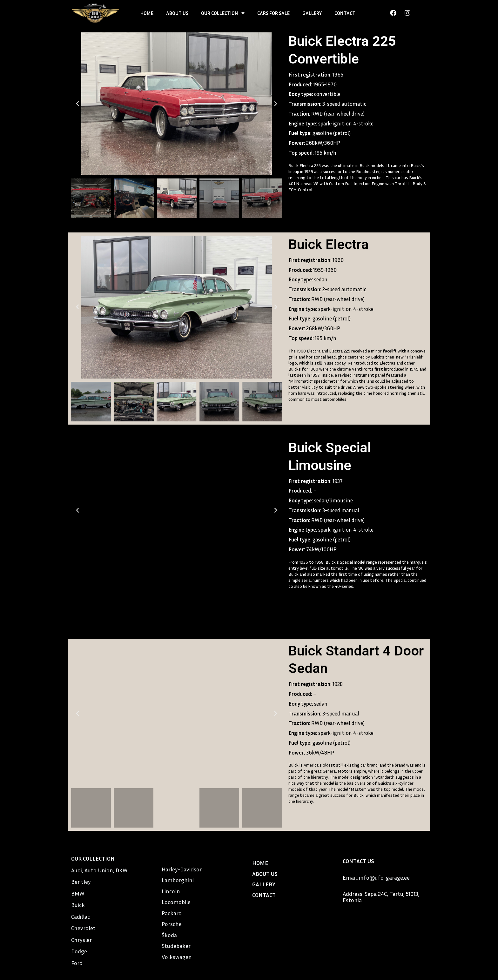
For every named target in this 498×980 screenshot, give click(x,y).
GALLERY (312, 13)
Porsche (172, 924)
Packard (172, 913)
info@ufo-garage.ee (384, 877)
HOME (147, 13)
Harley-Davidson (182, 869)
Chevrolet (83, 928)
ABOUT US (177, 13)
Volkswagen (177, 957)
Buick (78, 905)
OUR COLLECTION (223, 13)
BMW (78, 893)
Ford (77, 963)
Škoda (169, 935)
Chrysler (81, 940)
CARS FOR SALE (273, 13)
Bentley (81, 882)
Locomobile (176, 902)
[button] (77, 104)
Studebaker (176, 946)
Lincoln (171, 891)
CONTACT (345, 13)
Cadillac (81, 916)
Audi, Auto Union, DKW (99, 870)
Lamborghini (178, 880)
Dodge (79, 951)
